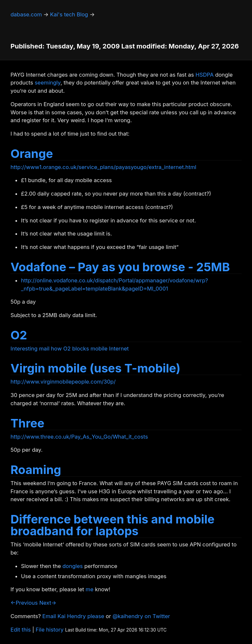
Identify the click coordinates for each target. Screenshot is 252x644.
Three (27, 423)
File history (50, 630)
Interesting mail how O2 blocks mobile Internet (70, 349)
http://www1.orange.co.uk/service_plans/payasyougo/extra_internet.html (103, 167)
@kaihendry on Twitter (141, 616)
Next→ (48, 603)
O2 (19, 335)
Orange (32, 154)
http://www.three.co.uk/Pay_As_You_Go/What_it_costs (79, 437)
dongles (73, 566)
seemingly (48, 83)
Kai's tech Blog (69, 14)
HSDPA (205, 75)
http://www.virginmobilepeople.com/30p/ (63, 382)
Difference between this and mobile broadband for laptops (113, 525)
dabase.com (26, 14)
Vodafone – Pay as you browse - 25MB (120, 267)
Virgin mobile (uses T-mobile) (95, 368)
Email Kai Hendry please (73, 616)
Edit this (21, 630)
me (90, 589)
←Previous (24, 603)
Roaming (36, 470)
